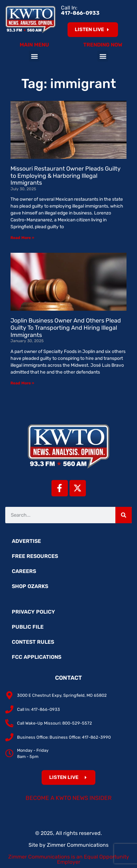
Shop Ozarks (30, 586)
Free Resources (35, 556)
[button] (34, 56)
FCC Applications (37, 657)
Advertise (26, 541)
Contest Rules (33, 642)
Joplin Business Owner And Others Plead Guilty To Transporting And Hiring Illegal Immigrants (66, 328)
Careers (24, 571)
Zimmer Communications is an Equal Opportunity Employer (69, 859)
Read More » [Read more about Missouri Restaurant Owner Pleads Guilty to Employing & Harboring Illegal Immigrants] (22, 238)
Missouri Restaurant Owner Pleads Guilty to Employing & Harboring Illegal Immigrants (66, 176)
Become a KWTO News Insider (69, 798)
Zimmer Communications (78, 845)
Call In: (80, 10)
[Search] (124, 515)
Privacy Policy (33, 612)
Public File (28, 627)
